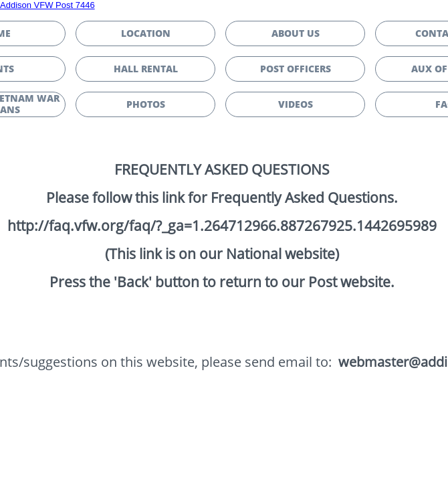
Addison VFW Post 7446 (47, 5)
